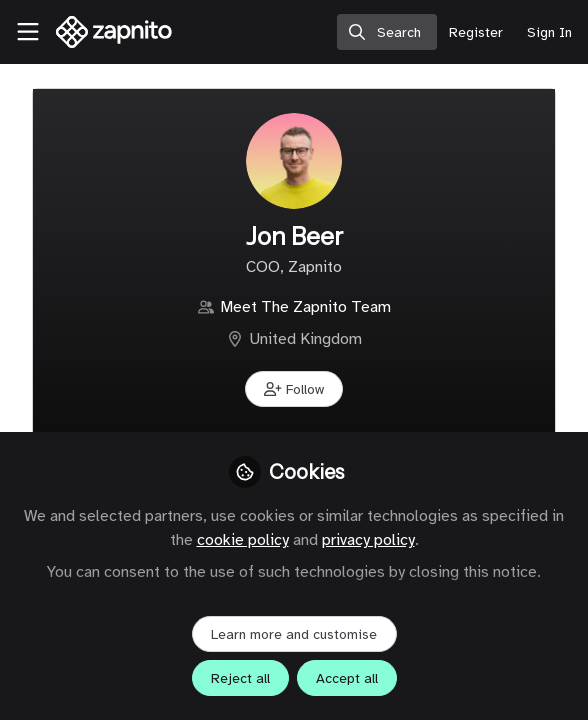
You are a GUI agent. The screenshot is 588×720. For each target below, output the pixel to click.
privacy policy (368, 540)
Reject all (240, 678)
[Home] (104, 32)
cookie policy (243, 540)
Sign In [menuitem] (549, 32)
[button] (294, 389)
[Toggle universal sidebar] (28, 32)
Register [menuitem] (476, 32)
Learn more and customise (294, 634)
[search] (387, 32)
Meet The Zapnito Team (305, 307)
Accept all (347, 678)
